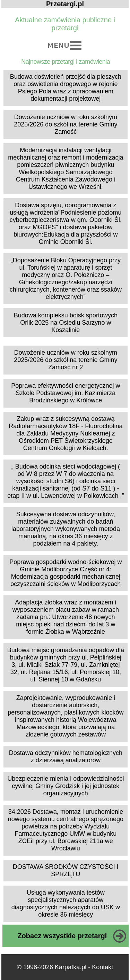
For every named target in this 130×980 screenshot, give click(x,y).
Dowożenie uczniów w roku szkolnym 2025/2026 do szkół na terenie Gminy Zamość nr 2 (66, 360)
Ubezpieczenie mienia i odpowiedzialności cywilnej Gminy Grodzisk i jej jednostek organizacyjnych (66, 786)
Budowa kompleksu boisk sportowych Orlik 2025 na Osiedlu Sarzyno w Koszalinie (66, 323)
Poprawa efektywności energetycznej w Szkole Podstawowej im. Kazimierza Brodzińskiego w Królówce (66, 393)
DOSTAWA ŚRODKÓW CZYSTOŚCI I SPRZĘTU (66, 870)
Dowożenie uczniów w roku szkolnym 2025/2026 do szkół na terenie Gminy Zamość (66, 124)
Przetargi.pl (65, 4)
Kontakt (102, 967)
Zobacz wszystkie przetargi (62, 936)
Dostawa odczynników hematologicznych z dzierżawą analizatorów (66, 757)
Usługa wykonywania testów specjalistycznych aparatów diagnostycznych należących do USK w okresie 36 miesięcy (66, 904)
